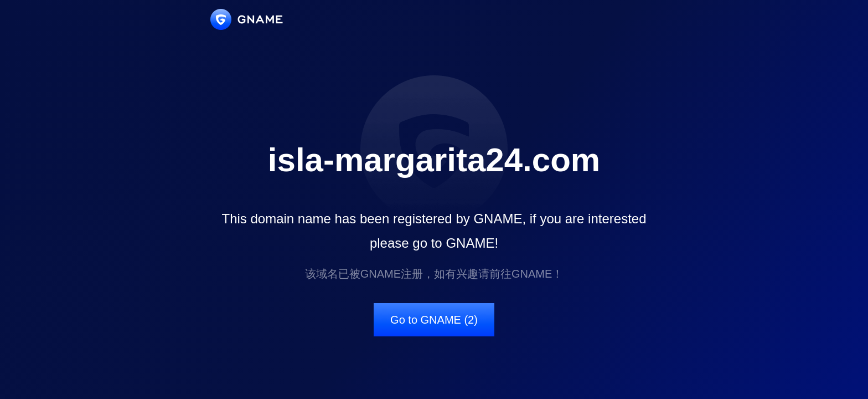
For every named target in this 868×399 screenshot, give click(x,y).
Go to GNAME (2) (434, 320)
